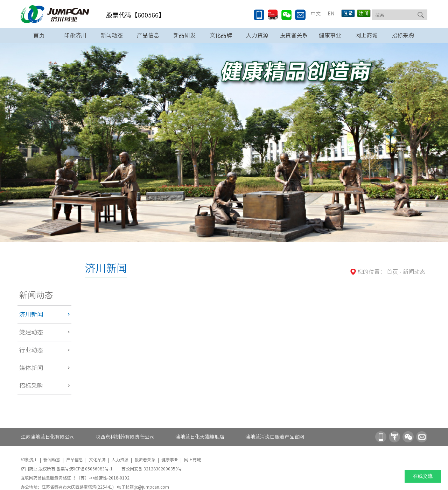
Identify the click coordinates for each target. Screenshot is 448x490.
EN (330, 14)
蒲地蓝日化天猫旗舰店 (200, 437)
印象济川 (75, 35)
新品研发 (184, 35)
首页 (39, 35)
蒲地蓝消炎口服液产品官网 (275, 437)
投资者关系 (294, 35)
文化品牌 (221, 35)
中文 (316, 14)
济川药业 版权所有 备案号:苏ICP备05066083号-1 (67, 469)
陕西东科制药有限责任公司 (125, 437)
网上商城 (366, 35)
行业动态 (31, 350)
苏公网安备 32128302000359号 (152, 469)
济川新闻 (31, 314)
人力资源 (257, 35)
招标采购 (403, 35)
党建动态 (31, 332)
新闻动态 (112, 35)
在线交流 (423, 476)
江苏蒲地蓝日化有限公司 (48, 437)
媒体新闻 (31, 368)
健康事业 (330, 35)
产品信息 (148, 35)
